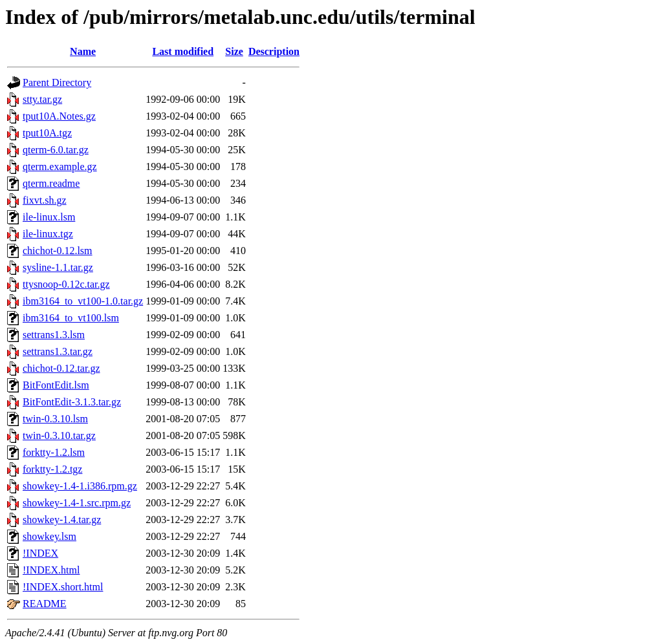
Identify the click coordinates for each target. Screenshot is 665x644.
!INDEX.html (51, 570)
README (45, 604)
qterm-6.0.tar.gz (56, 150)
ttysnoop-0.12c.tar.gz (66, 284)
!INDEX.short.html (63, 587)
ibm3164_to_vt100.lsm (71, 318)
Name (83, 51)
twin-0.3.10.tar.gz (59, 435)
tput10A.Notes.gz (59, 116)
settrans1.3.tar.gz (58, 351)
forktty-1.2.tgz (52, 469)
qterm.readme (51, 183)
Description (274, 51)
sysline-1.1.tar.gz (58, 267)
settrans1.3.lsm (54, 335)
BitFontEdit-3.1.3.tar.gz (72, 402)
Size (234, 51)
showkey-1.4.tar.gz (62, 520)
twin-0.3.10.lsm (55, 419)
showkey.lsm (49, 536)
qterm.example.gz (60, 166)
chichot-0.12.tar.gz (61, 368)
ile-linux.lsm (49, 217)
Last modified (183, 51)
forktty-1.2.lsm (54, 452)
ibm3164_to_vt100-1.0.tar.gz (83, 301)
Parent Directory (57, 82)
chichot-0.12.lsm (58, 251)
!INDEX (40, 553)
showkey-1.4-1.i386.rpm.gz (80, 486)
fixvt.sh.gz (45, 200)
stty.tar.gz (42, 99)
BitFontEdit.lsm (56, 385)
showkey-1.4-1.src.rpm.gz (77, 503)
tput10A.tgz (47, 133)
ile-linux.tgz (48, 234)
